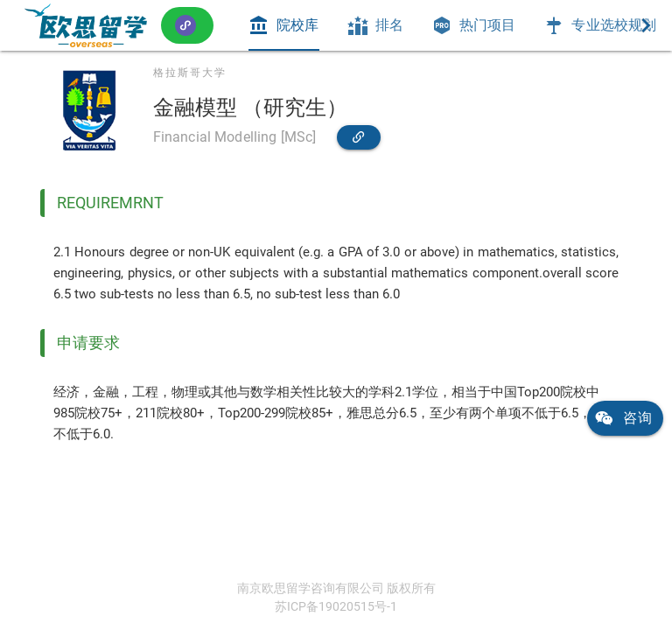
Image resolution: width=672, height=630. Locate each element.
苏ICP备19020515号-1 (336, 606)
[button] (187, 25)
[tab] (283, 25)
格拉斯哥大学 (190, 73)
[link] (86, 25)
